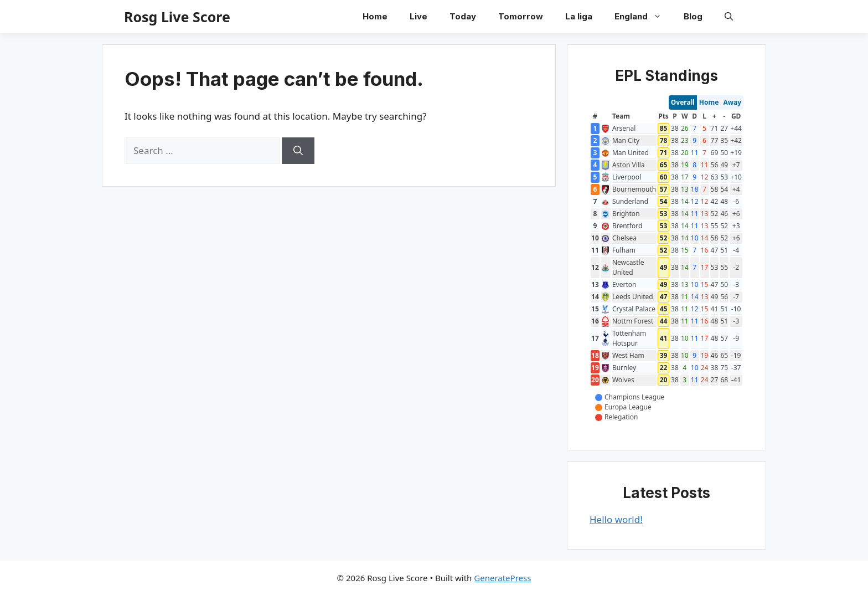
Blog (693, 16)
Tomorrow (521, 16)
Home (375, 16)
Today (463, 16)
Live (418, 16)
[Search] (298, 151)
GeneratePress (502, 578)
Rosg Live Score (177, 17)
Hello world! (616, 519)
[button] (729, 17)
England (644, 17)
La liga (579, 16)
